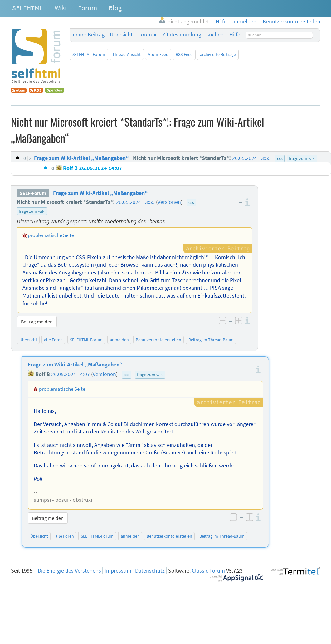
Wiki (61, 8)
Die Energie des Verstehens (69, 571)
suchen (215, 35)
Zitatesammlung (182, 35)
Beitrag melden (37, 322)
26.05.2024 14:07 (71, 374)
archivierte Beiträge (218, 54)
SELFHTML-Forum (89, 54)
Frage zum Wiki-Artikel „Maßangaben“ (100, 193)
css (191, 202)
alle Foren (53, 340)
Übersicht (121, 35)
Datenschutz (150, 571)
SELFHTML (28, 8)
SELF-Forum (33, 193)
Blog (115, 8)
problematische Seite (51, 235)
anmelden (119, 340)
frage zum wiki (32, 211)
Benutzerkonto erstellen (158, 340)
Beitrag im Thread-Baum (211, 340)
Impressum (118, 571)
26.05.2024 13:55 (135, 202)
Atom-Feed (158, 54)
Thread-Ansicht (127, 54)
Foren (145, 35)
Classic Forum (208, 571)
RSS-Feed (184, 54)
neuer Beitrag (89, 35)
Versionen (169, 202)
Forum (88, 8)
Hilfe (235, 35)
